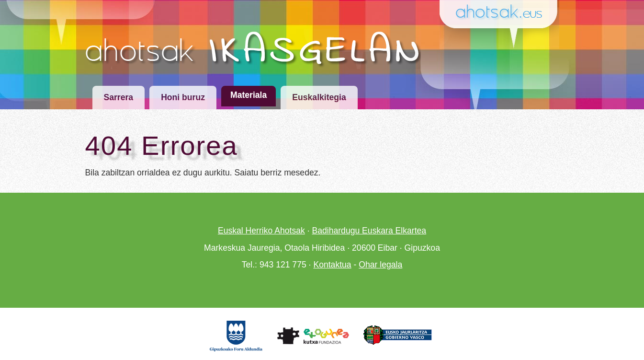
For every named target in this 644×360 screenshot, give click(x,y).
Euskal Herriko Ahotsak (261, 231)
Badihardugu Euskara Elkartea (369, 231)
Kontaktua (332, 265)
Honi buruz (183, 97)
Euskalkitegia (319, 97)
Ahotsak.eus (503, 13)
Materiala (249, 95)
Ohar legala (380, 265)
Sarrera (119, 97)
